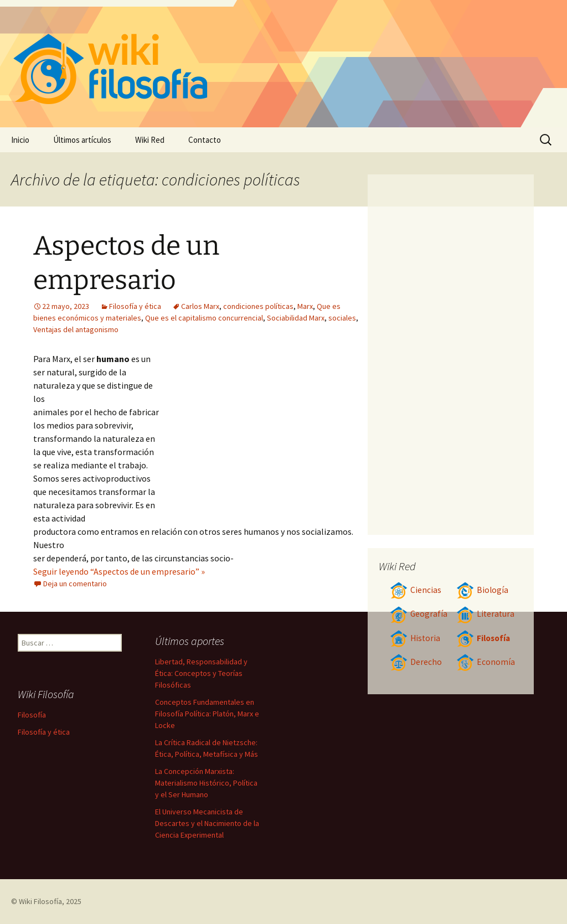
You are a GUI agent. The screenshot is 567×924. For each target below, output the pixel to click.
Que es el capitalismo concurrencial (204, 318)
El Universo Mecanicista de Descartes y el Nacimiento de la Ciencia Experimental (207, 823)
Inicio (20, 140)
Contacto (205, 140)
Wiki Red (150, 140)
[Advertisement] (260, 435)
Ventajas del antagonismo (76, 329)
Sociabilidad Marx (296, 318)
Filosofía (483, 638)
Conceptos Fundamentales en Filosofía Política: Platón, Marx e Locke (207, 714)
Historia (415, 638)
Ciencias (416, 590)
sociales (342, 318)
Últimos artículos (82, 140)
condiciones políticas (258, 306)
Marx (305, 306)
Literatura (485, 614)
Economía (486, 662)
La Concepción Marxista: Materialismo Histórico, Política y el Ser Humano (206, 783)
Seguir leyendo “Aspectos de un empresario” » (119, 571)
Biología (482, 590)
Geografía (419, 614)
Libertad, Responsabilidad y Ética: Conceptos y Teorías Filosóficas (201, 673)
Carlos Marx (200, 306)
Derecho (416, 662)
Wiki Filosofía (40, 901)
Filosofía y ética (135, 306)
